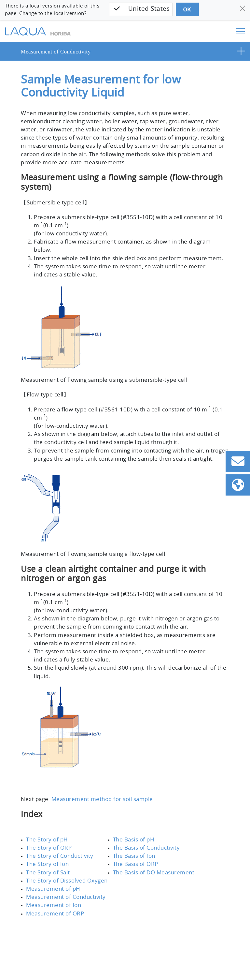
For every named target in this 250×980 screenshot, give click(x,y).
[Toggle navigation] (240, 31)
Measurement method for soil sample (98, 783)
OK (186, 10)
